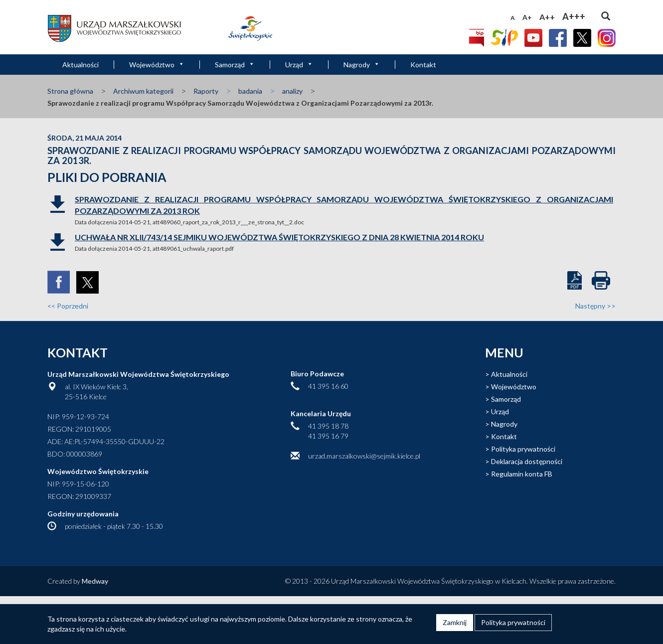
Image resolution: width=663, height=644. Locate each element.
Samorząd (235, 65)
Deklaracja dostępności (527, 461)
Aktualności (81, 65)
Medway (95, 581)
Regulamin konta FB (522, 474)
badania (250, 91)
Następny (595, 306)
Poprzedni (68, 306)
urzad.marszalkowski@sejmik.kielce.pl (364, 456)
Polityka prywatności (523, 449)
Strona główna (70, 91)
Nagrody (362, 65)
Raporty (206, 91)
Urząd (299, 65)
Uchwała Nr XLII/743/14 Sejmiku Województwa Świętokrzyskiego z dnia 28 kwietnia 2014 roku (279, 237)
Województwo (157, 65)
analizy (292, 91)
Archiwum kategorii (143, 91)
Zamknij (455, 622)
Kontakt (423, 65)
